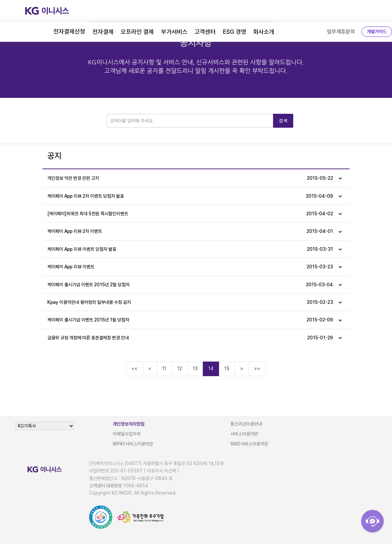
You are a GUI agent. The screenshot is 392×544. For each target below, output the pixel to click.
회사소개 (264, 32)
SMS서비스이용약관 (249, 444)
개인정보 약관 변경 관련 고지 (190, 178)
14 (211, 369)
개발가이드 (377, 32)
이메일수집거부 (127, 434)
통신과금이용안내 (246, 424)
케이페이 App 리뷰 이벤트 (190, 267)
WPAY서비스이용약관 (133, 444)
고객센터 (205, 32)
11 (164, 369)
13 (195, 369)
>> (257, 369)
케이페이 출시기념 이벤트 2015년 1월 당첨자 (190, 320)
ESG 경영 (235, 32)
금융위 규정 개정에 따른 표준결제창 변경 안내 (190, 338)
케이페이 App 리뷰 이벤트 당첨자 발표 (190, 249)
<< (135, 369)
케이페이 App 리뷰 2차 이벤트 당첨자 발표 (190, 196)
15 (227, 369)
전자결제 (103, 32)
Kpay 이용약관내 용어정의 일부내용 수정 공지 (190, 302)
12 (180, 369)
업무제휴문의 (341, 32)
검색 (283, 121)
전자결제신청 (69, 31)
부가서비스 (174, 32)
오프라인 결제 (137, 32)
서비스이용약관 (244, 434)
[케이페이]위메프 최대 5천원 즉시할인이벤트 (190, 214)
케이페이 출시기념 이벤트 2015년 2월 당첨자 (190, 285)
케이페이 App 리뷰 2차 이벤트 (190, 231)
